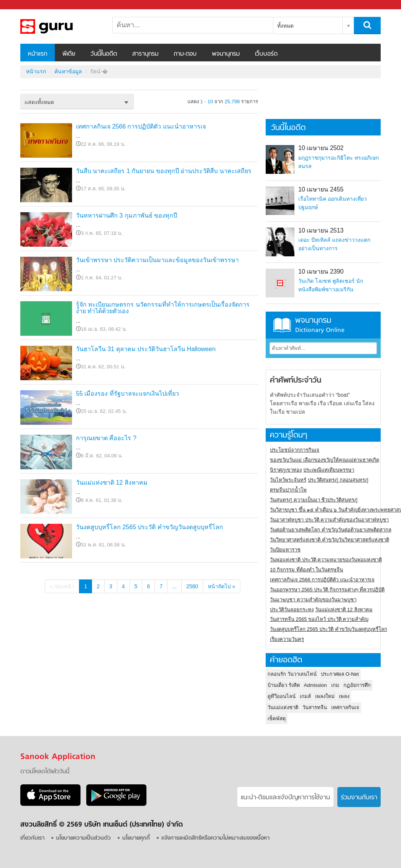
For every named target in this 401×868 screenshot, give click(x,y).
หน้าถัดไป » (222, 586)
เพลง (344, 696)
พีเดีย (69, 54)
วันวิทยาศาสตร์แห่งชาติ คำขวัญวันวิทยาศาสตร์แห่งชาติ (330, 540)
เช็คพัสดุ (277, 719)
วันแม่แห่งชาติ (283, 707)
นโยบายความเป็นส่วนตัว (83, 838)
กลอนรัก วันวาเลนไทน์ (292, 674)
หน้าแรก (38, 54)
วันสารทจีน (315, 707)
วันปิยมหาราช (285, 550)
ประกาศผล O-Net (340, 674)
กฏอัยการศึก (357, 685)
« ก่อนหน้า (62, 586)
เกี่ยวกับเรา (32, 838)
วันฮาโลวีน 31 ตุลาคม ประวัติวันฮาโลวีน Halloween (146, 349)
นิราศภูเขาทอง (286, 470)
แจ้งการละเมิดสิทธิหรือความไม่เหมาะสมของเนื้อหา (215, 838)
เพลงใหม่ (325, 696)
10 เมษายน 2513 (321, 230)
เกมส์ (305, 696)
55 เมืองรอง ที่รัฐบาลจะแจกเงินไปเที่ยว (127, 394)
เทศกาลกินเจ (345, 707)
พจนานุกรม (226, 54)
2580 (192, 586)
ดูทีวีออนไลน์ (282, 696)
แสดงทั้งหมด (39, 102)
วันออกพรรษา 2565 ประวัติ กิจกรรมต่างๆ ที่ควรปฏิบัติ (327, 590)
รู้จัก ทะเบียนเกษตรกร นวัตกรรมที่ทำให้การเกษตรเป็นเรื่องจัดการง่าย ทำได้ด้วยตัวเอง (163, 308)
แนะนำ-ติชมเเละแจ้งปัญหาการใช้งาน (285, 798)
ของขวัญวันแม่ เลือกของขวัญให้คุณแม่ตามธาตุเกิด (325, 460)
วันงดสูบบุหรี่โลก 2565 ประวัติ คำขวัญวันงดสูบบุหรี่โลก (150, 527)
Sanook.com (23, 5)
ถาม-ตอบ (185, 54)
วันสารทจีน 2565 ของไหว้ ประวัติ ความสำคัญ (319, 619)
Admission (316, 685)
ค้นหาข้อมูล (68, 71)
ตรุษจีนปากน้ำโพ (288, 490)
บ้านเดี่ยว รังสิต (284, 685)
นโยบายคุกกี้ (136, 838)
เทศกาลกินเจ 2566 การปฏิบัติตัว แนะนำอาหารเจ (141, 126)
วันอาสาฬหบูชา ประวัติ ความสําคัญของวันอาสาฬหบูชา (329, 520)
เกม (335, 685)
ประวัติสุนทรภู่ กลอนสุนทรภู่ (338, 480)
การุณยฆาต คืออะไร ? (106, 438)
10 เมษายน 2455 (321, 189)
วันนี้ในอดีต (104, 54)
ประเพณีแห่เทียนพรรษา (329, 470)
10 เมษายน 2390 (321, 271)
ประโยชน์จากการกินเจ (295, 450)
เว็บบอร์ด (266, 54)
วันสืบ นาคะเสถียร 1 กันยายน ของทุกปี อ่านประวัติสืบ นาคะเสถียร (164, 171)
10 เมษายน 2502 (321, 148)
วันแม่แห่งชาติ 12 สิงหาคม (112, 483)
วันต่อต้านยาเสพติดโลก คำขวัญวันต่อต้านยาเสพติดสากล (331, 530)
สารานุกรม (145, 54)
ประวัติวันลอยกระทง (292, 610)
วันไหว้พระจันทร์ (288, 480)
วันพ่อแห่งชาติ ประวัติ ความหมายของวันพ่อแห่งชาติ (326, 560)
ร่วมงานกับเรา (359, 798)
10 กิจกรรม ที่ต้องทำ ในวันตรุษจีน (307, 570)
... (174, 586)
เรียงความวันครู (287, 639)
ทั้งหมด (285, 26)
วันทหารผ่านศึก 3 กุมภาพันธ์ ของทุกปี (127, 215)
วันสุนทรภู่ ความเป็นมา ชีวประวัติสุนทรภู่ (314, 500)
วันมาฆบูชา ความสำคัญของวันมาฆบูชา (313, 600)
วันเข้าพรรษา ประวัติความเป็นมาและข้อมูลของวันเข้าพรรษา (157, 260)
